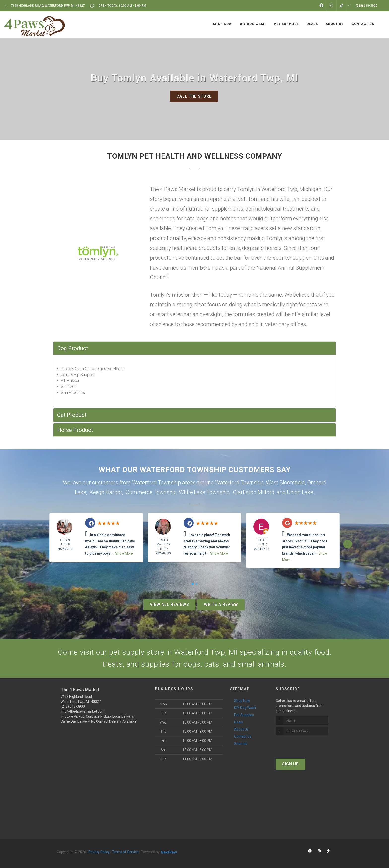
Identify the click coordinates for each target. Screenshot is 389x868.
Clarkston (245, 492)
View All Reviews (169, 605)
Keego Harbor (106, 492)
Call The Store (194, 96)
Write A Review (221, 605)
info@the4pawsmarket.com (83, 711)
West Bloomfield (285, 482)
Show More (124, 553)
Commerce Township (151, 492)
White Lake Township (204, 492)
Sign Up (291, 764)
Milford (266, 492)
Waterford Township (239, 482)
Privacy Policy (99, 852)
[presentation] (302, 745)
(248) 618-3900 (73, 706)
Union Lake (300, 492)
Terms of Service (125, 852)
